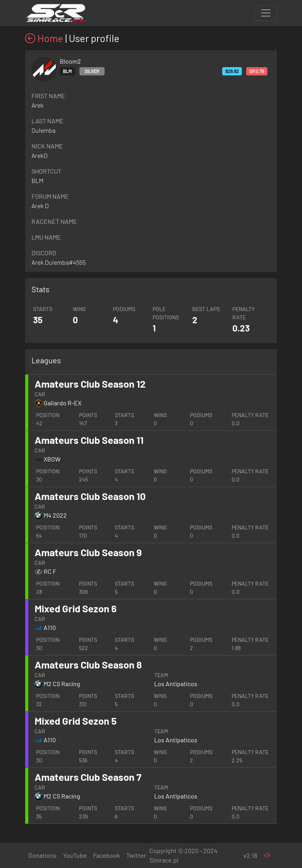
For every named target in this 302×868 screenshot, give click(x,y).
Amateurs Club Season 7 (88, 777)
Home (44, 38)
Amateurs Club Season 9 (88, 552)
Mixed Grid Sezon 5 (76, 721)
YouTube (75, 855)
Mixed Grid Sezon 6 (76, 608)
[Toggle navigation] (266, 13)
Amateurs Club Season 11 (89, 440)
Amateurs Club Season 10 (90, 496)
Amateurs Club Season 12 (90, 384)
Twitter (136, 855)
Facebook (107, 855)
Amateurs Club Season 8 (88, 665)
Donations (42, 855)
